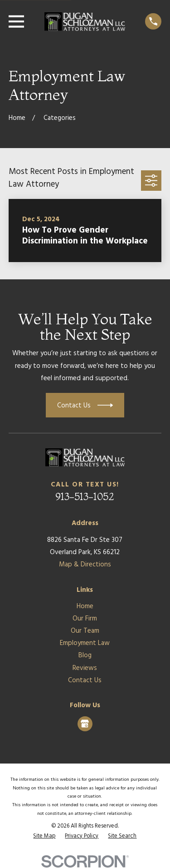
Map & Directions (85, 565)
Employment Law (85, 643)
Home (85, 606)
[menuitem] (44, 836)
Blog (85, 655)
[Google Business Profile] (85, 724)
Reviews (85, 668)
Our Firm (85, 619)
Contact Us (85, 680)
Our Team (85, 631)
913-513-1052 (85, 496)
